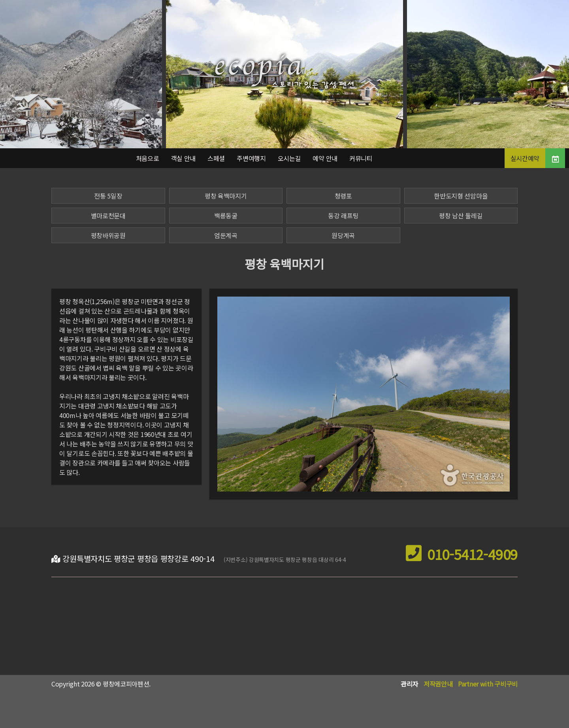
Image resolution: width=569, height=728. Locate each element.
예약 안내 (325, 158)
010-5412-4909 (462, 554)
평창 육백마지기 (226, 196)
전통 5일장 (108, 196)
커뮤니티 (361, 158)
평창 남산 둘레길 (461, 216)
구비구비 (506, 684)
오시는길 (289, 158)
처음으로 (148, 158)
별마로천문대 (108, 216)
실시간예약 (525, 158)
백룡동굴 (226, 216)
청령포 (343, 196)
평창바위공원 (108, 235)
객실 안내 (184, 158)
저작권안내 (438, 684)
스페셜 (216, 158)
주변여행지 (251, 158)
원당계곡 (343, 235)
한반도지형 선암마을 (461, 196)
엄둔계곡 (226, 235)
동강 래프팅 (343, 216)
